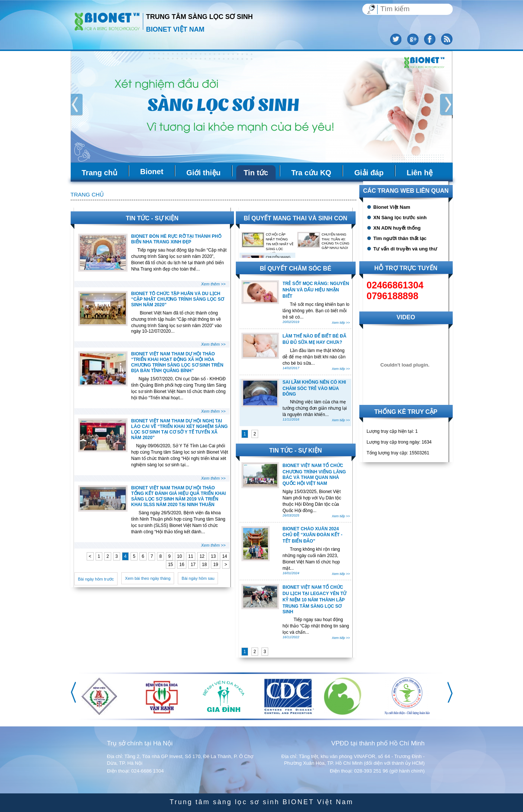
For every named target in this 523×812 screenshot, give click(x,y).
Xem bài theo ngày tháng (148, 578)
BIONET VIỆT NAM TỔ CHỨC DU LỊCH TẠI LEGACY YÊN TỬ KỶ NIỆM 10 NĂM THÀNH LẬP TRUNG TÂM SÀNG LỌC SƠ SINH (315, 600)
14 (224, 556)
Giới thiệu (203, 173)
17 (193, 565)
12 (202, 556)
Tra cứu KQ (311, 173)
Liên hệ (420, 173)
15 (171, 565)
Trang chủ (100, 173)
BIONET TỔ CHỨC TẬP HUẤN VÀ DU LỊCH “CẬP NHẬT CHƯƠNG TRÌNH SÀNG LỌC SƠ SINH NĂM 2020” (178, 299)
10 (179, 556)
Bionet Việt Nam (392, 207)
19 (216, 565)
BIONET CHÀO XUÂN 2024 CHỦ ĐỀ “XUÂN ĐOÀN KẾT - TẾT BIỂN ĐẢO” (313, 535)
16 (182, 565)
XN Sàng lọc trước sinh (400, 218)
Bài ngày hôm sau (198, 578)
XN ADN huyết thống (397, 228)
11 (191, 556)
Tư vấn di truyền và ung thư (405, 249)
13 (213, 556)
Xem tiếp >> (341, 323)
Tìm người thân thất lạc (400, 238)
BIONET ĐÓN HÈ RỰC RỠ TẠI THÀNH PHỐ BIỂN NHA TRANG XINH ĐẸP (176, 239)
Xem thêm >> (213, 284)
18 (204, 565)
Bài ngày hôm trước (96, 579)
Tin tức (256, 173)
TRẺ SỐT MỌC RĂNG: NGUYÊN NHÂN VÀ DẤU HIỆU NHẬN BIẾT (316, 290)
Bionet (152, 172)
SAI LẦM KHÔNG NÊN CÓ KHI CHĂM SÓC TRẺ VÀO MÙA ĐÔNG (315, 388)
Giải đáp (369, 173)
